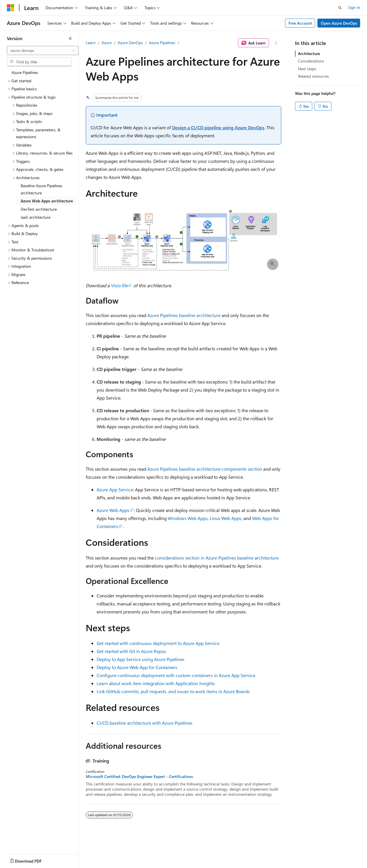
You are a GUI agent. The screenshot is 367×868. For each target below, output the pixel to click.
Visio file (119, 285)
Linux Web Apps (226, 518)
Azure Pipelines (162, 43)
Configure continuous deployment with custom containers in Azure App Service (176, 675)
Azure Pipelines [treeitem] (25, 72)
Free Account (300, 23)
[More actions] (276, 43)
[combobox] (43, 50)
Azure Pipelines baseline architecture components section (205, 469)
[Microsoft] (11, 8)
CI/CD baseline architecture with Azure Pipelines (145, 723)
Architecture (309, 53)
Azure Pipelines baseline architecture (184, 315)
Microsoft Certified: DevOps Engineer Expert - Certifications (139, 777)
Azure (107, 43)
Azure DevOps (130, 43)
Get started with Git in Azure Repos (131, 651)
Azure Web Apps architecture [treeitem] (47, 201)
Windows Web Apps (188, 518)
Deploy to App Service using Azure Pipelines (140, 659)
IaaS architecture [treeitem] (36, 217)
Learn (91, 43)
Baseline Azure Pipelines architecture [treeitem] (41, 189)
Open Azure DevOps (339, 23)
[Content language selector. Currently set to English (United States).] (33, 860)
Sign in (354, 7)
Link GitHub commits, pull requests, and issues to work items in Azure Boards (173, 691)
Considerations (311, 61)
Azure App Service (115, 489)
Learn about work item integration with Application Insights (156, 683)
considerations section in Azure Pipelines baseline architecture (217, 558)
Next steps (307, 69)
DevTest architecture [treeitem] (39, 209)
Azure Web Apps (113, 510)
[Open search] (340, 8)
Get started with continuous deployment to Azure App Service (158, 643)
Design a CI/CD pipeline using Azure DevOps (218, 127)
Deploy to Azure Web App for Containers (137, 667)
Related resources (313, 76)
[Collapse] (70, 38)
